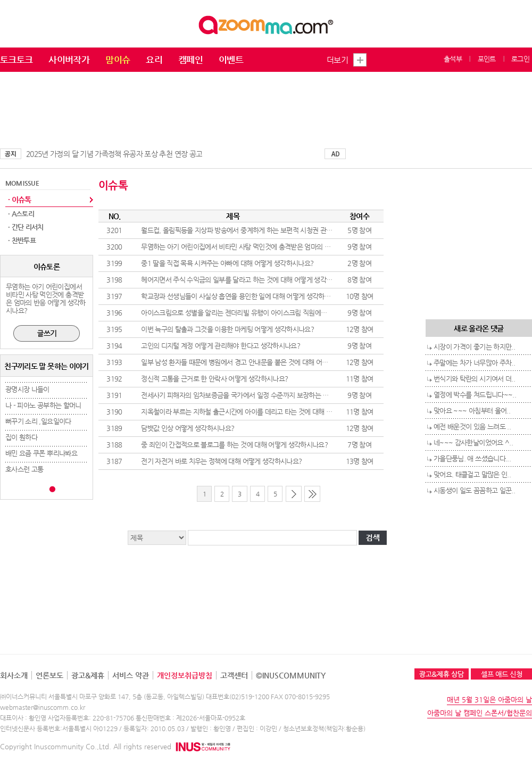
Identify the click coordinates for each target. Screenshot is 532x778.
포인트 (487, 59)
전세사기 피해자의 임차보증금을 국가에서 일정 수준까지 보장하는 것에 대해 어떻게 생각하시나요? (275, 395)
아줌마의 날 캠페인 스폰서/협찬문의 (480, 713)
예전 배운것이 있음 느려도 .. (472, 427)
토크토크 (16, 60)
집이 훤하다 (21, 437)
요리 (154, 60)
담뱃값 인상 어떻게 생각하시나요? (188, 428)
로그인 (520, 59)
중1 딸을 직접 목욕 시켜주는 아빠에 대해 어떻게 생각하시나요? (227, 263)
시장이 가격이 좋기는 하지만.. (474, 347)
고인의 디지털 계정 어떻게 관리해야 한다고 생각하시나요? (221, 346)
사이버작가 (69, 60)
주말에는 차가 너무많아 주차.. (474, 363)
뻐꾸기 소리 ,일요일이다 (38, 421)
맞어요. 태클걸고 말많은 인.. (472, 474)
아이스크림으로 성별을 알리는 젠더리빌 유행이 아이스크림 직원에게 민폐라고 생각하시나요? (268, 313)
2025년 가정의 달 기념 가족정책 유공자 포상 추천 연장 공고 (114, 154)
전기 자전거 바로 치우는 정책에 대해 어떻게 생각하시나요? (221, 461)
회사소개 (14, 675)
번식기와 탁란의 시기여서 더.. (474, 379)
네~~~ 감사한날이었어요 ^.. (473, 442)
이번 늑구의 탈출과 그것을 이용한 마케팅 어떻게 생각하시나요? (227, 329)
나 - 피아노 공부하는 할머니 (43, 405)
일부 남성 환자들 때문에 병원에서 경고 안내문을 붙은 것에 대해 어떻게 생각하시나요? (258, 362)
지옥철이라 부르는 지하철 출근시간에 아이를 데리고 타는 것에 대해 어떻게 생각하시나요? (263, 412)
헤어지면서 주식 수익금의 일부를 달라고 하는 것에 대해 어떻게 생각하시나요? (247, 280)
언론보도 (49, 675)
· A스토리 (21, 214)
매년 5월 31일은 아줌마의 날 (489, 700)
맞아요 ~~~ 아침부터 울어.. (472, 411)
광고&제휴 (88, 675)
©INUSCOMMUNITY (291, 675)
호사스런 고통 (24, 469)
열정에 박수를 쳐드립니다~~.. (475, 395)
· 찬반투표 (22, 240)
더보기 (337, 60)
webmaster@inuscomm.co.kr (43, 707)
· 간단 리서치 (26, 227)
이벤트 (231, 60)
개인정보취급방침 (185, 675)
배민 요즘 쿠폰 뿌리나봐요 (41, 453)
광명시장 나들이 (27, 389)
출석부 (453, 59)
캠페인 (190, 60)
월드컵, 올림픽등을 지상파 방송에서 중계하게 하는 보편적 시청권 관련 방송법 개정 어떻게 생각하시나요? (284, 230)
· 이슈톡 (20, 200)
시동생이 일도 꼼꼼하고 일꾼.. (474, 490)
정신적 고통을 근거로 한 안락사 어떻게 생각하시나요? (214, 379)
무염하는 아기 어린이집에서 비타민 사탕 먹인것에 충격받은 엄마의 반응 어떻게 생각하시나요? (269, 247)
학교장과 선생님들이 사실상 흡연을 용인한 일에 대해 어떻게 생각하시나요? (243, 296)
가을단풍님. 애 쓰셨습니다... (472, 458)
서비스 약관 (131, 675)
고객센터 (234, 675)
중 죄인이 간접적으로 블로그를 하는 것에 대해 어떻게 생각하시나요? (234, 445)
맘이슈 (118, 60)
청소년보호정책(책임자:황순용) (324, 729)
